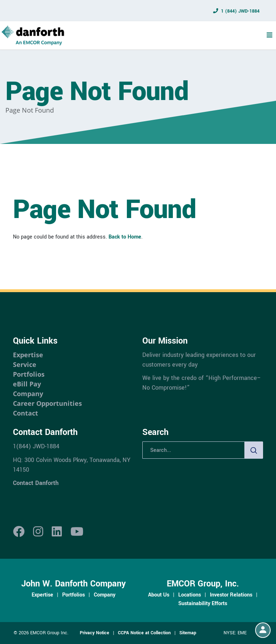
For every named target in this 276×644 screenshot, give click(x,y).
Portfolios (29, 374)
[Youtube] (77, 532)
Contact (26, 413)
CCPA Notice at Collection (144, 633)
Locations (190, 595)
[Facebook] (19, 532)
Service (25, 364)
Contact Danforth (36, 483)
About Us (159, 595)
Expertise (28, 355)
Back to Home (125, 237)
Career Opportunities (47, 403)
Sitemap (188, 633)
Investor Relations (231, 595)
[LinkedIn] (57, 532)
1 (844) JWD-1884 (240, 11)
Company (28, 394)
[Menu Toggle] (270, 35)
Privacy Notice (95, 633)
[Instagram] (38, 532)
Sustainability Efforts (203, 603)
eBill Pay (27, 384)
